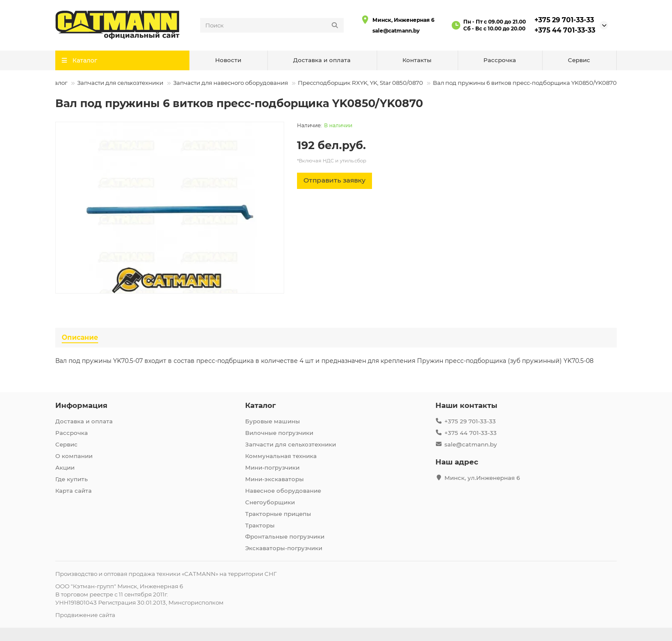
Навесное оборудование (283, 491)
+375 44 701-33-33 (565, 30)
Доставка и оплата (322, 60)
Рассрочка (500, 60)
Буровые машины (273, 421)
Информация (81, 405)
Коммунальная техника (281, 456)
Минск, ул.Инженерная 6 (482, 478)
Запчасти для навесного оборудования (231, 83)
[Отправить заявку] (334, 181)
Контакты (417, 60)
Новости (228, 60)
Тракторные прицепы (278, 514)
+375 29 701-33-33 (564, 20)
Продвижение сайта (85, 615)
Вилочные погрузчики (279, 433)
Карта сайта (73, 491)
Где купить (72, 479)
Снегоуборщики (270, 502)
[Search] (272, 25)
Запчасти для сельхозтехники (120, 83)
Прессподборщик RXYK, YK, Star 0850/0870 (360, 83)
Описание (80, 337)
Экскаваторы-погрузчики (284, 548)
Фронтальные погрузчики (285, 536)
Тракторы (260, 525)
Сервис (579, 60)
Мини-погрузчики (272, 467)
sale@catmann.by (396, 31)
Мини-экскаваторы (274, 479)
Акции (65, 467)
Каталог (56, 83)
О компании (74, 456)
